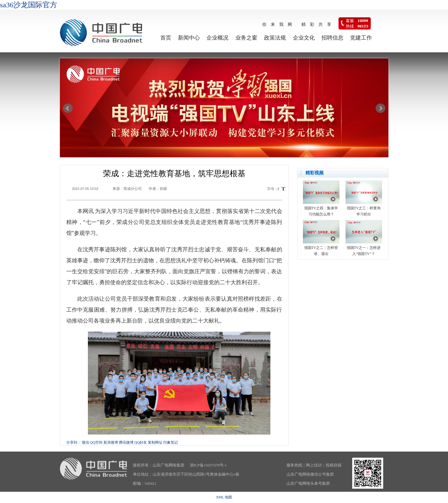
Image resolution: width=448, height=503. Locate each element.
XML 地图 (224, 497)
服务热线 (294, 465)
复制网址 (155, 442)
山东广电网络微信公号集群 (310, 474)
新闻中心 (189, 38)
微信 (85, 442)
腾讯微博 (126, 442)
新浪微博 (111, 442)
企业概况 (217, 38)
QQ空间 (96, 442)
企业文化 (304, 38)
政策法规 (275, 38)
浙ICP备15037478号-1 (208, 465)
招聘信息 (332, 38)
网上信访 (314, 465)
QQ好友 (141, 442)
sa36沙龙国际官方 (29, 5)
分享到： (74, 442)
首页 (166, 38)
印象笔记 (171, 442)
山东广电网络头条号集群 (308, 483)
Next (380, 108)
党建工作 (361, 38)
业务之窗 (246, 38)
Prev (68, 108)
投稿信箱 (334, 465)
